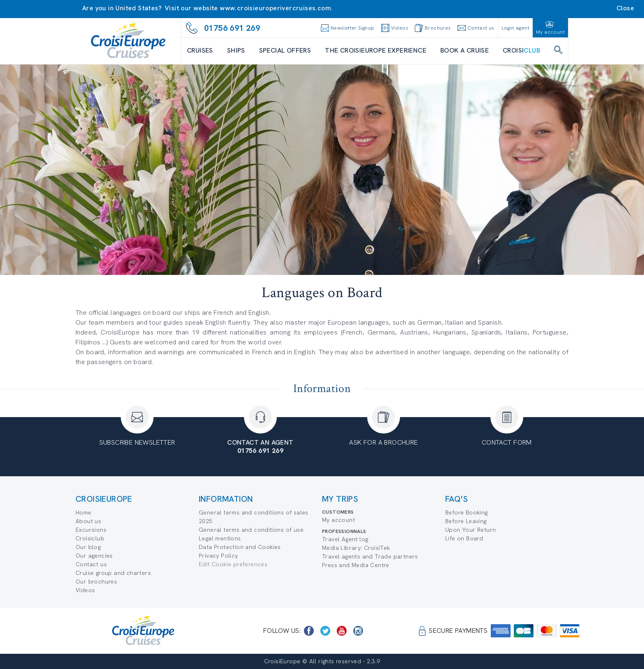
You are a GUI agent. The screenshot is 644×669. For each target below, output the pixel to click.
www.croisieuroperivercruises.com (275, 8)
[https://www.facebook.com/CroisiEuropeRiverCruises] (309, 631)
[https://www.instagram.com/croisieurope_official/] (358, 631)
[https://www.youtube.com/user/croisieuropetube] (342, 631)
